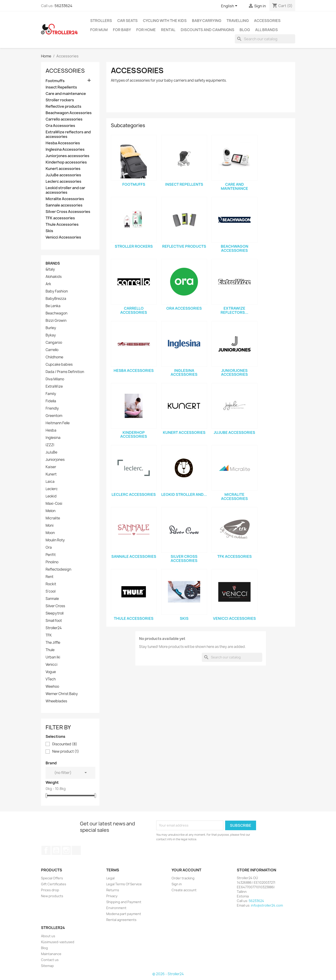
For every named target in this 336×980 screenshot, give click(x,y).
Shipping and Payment (124, 902)
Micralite (53, 518)
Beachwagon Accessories (69, 113)
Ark (48, 284)
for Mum (99, 30)
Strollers (101, 21)
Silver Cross (55, 606)
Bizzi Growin (56, 321)
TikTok (76, 850)
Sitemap (47, 966)
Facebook (46, 850)
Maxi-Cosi (54, 504)
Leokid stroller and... (184, 494)
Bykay (51, 335)
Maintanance (51, 954)
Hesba (51, 430)
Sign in (177, 884)
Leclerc (52, 489)
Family (51, 394)
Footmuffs (55, 81)
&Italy (50, 269)
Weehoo (52, 687)
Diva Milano (55, 379)
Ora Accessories (60, 126)
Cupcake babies (59, 365)
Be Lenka (53, 306)
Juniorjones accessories (67, 156)
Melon (51, 511)
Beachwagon (56, 313)
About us (48, 936)
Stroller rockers (60, 100)
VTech (51, 679)
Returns (113, 890)
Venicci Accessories (63, 237)
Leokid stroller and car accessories (65, 190)
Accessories (267, 21)
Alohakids (54, 277)
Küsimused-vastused (58, 942)
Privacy (112, 896)
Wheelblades (56, 701)
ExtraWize (54, 387)
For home (146, 30)
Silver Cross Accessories (68, 212)
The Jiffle (53, 643)
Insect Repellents (61, 87)
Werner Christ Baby (62, 694)
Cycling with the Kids (165, 21)
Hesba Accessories (63, 143)
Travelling (238, 21)
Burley (51, 328)
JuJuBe (51, 452)
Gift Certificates (54, 884)
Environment (116, 908)
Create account (184, 890)
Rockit (51, 584)
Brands (53, 263)
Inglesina (53, 438)
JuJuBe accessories (63, 175)
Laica (50, 482)
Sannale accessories (64, 205)
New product (66, 752)
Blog (245, 30)
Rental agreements (121, 920)
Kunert (51, 474)
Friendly (52, 408)
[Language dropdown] (230, 6)
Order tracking (183, 878)
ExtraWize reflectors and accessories (68, 134)
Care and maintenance (66, 94)
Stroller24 (54, 628)
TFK (49, 635)
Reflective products (63, 106)
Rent (49, 577)
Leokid (51, 496)
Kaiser (51, 467)
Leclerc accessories (63, 181)
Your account (186, 870)
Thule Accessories (62, 224)
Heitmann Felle (58, 423)
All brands (266, 30)
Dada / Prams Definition (65, 372)
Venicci (52, 665)
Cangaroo (54, 343)
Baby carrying (207, 21)
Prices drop (50, 890)
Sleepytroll (55, 613)
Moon (50, 533)
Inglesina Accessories (65, 149)
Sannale (52, 599)
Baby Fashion (57, 291)
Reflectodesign (58, 569)
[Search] (265, 39)
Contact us (50, 960)
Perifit (51, 555)
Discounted (65, 744)
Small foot (54, 621)
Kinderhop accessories (66, 162)
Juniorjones (55, 460)
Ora (49, 548)
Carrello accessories (64, 119)
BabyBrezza (56, 299)
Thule (50, 650)
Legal (110, 878)
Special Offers (52, 878)
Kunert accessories (63, 169)
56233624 (63, 6)
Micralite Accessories (65, 199)
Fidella (51, 401)
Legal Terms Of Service (124, 884)
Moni (50, 526)
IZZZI (50, 445)
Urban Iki (53, 657)
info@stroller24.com (267, 905)
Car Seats (127, 21)
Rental (168, 30)
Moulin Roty (55, 540)
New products (52, 896)
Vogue (51, 672)
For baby (122, 30)
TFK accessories (60, 218)
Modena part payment (124, 914)
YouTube (56, 850)
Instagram (66, 850)
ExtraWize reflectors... (234, 310)
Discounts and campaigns (208, 30)
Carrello (52, 350)
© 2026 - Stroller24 (168, 974)
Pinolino (52, 562)
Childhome (54, 357)
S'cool (51, 591)
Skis (49, 231)
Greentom (54, 416)
